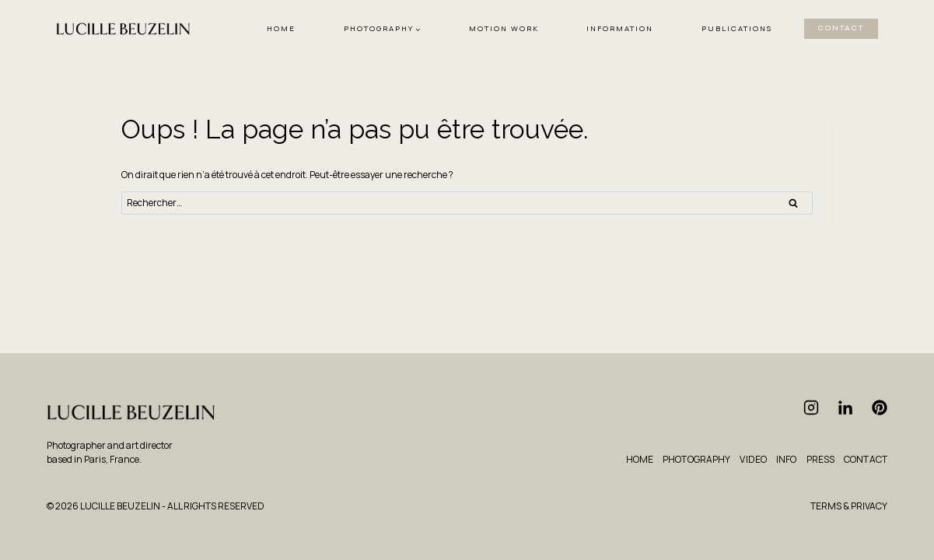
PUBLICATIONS (737, 28)
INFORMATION (620, 28)
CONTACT (841, 28)
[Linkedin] (845, 408)
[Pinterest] (880, 408)
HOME (281, 28)
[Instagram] (811, 408)
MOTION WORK (504, 28)
